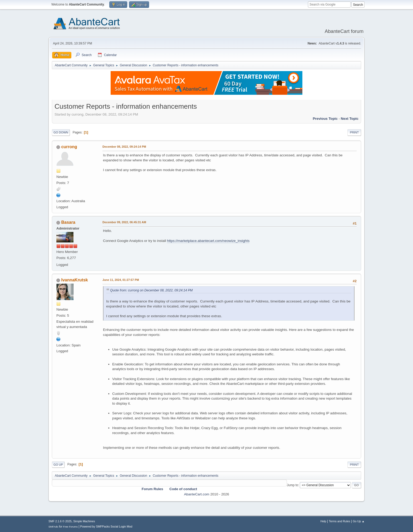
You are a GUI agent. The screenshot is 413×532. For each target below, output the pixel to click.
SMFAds (53, 527)
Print (354, 132)
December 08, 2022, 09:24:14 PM (124, 147)
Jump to (292, 485)
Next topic (350, 119)
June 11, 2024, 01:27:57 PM (121, 280)
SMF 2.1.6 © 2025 (60, 521)
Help (323, 521)
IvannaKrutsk (74, 280)
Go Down (61, 132)
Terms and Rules (340, 521)
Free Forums (70, 527)
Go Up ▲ (359, 521)
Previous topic (325, 119)
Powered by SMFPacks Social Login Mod (106, 526)
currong (69, 147)
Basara (68, 222)
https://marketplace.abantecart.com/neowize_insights (208, 241)
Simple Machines (84, 521)
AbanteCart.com (196, 494)
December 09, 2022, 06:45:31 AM (124, 222)
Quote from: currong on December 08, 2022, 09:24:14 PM (151, 290)
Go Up (58, 465)
